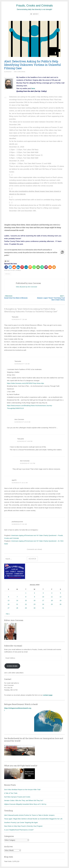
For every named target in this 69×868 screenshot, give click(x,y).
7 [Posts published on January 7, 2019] (17, 597)
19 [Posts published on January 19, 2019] (60, 600)
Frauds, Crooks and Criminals (34, 6)
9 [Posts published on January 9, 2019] (34, 597)
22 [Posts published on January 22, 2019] (26, 604)
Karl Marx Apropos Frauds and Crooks (17, 797)
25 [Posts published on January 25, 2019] (52, 604)
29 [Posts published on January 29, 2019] (26, 608)
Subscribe (12, 666)
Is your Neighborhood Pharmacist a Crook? (19, 830)
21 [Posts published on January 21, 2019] (17, 604)
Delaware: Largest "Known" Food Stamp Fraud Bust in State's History (50, 298)
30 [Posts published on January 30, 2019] (34, 608)
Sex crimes (17, 270)
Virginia (8, 274)
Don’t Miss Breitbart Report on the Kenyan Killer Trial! (22, 790)
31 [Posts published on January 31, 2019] (43, 608)
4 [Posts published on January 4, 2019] (52, 593)
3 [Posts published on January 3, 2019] (43, 593)
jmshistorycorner (17, 522)
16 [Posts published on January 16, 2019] (34, 600)
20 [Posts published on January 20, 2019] (9, 604)
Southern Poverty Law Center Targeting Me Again (21, 822)
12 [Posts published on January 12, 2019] (60, 597)
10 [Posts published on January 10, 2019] (43, 597)
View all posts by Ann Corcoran (26, 287)
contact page (48, 695)
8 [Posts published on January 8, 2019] (26, 597)
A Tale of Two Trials (11, 793)
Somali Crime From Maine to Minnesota (19, 297)
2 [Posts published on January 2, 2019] (34, 593)
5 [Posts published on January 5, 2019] (60, 593)
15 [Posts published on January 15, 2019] (26, 600)
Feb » (8, 614)
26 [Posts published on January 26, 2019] (60, 604)
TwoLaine (15, 317)
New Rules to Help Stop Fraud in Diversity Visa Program (23, 826)
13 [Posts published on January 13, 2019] (9, 600)
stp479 (14, 480)
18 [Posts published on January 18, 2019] (52, 600)
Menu (34, 14)
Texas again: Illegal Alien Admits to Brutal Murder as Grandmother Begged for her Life (33, 819)
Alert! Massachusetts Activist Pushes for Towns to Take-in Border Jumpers (29, 815)
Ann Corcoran (20, 72)
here (33, 88)
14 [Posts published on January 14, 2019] (17, 600)
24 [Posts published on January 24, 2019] (43, 604)
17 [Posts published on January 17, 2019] (43, 600)
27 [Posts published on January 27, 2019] (9, 608)
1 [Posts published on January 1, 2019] (26, 593)
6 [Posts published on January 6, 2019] (8, 597)
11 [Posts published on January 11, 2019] (52, 597)
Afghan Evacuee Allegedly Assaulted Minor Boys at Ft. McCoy (25, 804)
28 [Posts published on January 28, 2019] (17, 608)
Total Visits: (8, 861)
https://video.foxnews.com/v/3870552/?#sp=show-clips (25, 383)
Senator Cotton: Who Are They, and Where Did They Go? (24, 800)
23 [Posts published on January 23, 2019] (34, 604)
